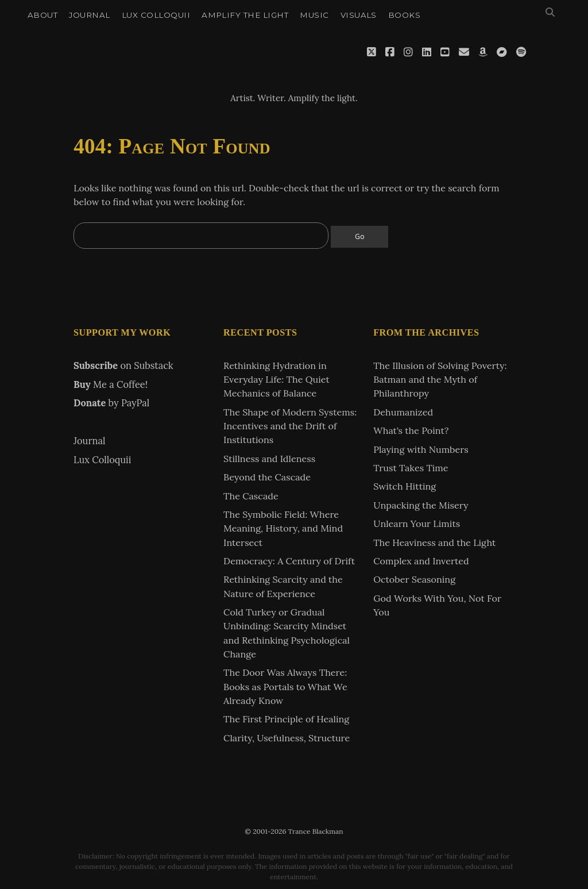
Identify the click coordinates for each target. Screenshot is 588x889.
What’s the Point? (411, 430)
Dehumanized (403, 412)
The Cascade (251, 496)
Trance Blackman (294, 71)
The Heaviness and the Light (434, 542)
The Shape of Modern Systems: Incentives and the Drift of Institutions (290, 426)
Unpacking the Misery (421, 505)
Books (404, 15)
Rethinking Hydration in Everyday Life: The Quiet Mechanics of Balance (276, 380)
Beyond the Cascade (267, 477)
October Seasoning (414, 579)
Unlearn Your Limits (417, 524)
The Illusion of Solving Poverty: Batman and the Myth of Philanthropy (440, 380)
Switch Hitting (405, 486)
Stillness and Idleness (269, 459)
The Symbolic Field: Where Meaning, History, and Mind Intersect (283, 528)
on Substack (123, 365)
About (42, 15)
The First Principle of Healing (286, 719)
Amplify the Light (245, 15)
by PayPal (111, 403)
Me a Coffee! (111, 384)
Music (314, 15)
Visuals (359, 15)
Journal (89, 15)
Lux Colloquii (156, 15)
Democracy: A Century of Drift (289, 561)
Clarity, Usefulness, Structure (287, 738)
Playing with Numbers (421, 449)
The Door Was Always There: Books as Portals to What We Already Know (285, 686)
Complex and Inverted (421, 561)
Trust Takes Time (411, 468)
